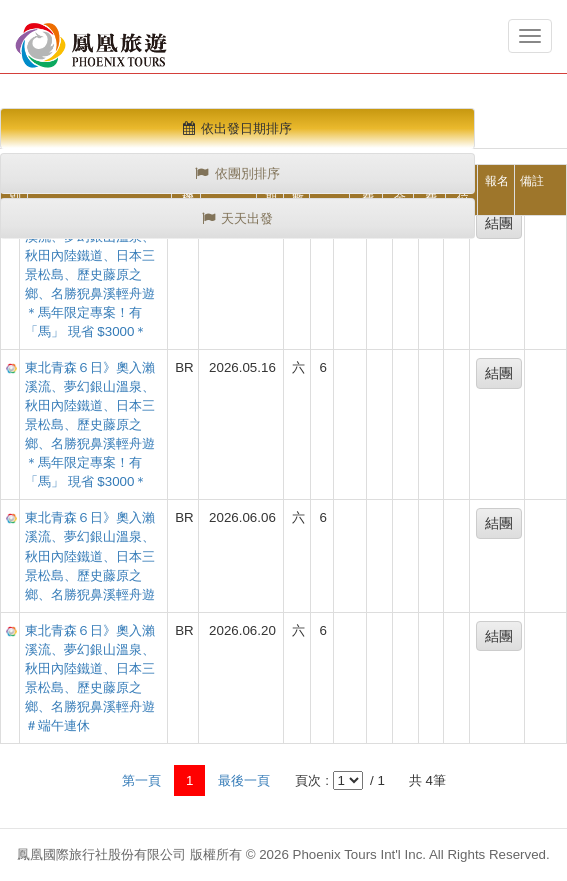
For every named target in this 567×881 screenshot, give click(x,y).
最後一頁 (244, 780)
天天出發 (238, 218)
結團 (499, 223)
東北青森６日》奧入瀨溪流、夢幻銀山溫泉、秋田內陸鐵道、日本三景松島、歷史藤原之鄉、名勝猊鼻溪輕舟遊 (90, 555)
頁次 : (311, 780)
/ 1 (375, 780)
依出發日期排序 (238, 128)
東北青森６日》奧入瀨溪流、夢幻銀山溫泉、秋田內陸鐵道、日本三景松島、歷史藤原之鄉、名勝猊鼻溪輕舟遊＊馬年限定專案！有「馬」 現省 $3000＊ (90, 274)
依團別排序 (237, 173)
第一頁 (141, 780)
